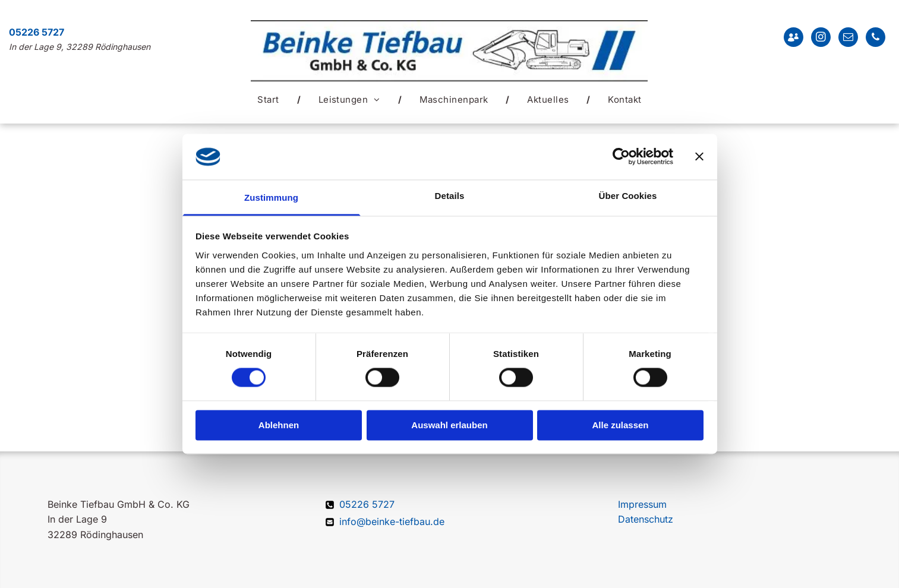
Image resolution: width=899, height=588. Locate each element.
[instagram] (821, 39)
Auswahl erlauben (449, 425)
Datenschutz (646, 519)
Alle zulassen (620, 425)
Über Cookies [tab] (628, 196)
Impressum (642, 504)
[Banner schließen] (699, 157)
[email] (848, 39)
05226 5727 (37, 32)
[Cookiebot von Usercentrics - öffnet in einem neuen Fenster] (621, 157)
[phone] (876, 39)
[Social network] (794, 39)
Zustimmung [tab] (271, 197)
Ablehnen (279, 425)
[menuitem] (270, 99)
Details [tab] (450, 196)
